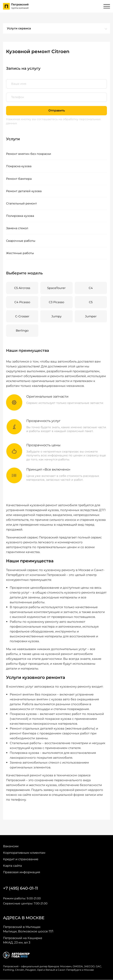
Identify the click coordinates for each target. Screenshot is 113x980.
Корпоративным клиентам (24, 853)
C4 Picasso (22, 302)
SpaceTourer (56, 288)
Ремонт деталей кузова (24, 191)
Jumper (91, 317)
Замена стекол (17, 228)
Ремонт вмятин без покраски (29, 154)
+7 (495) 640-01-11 (20, 888)
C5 (91, 302)
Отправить (56, 110)
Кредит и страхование (21, 859)
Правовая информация (22, 872)
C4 (91, 288)
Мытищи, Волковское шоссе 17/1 (28, 929)
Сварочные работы (21, 241)
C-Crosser (22, 317)
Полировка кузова (20, 216)
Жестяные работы (20, 253)
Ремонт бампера (19, 179)
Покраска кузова (19, 166)
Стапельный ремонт (21, 203)
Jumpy (56, 317)
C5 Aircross (22, 288)
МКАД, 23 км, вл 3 (23, 940)
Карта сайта (12, 866)
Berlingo (22, 331)
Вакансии (11, 846)
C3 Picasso (56, 302)
